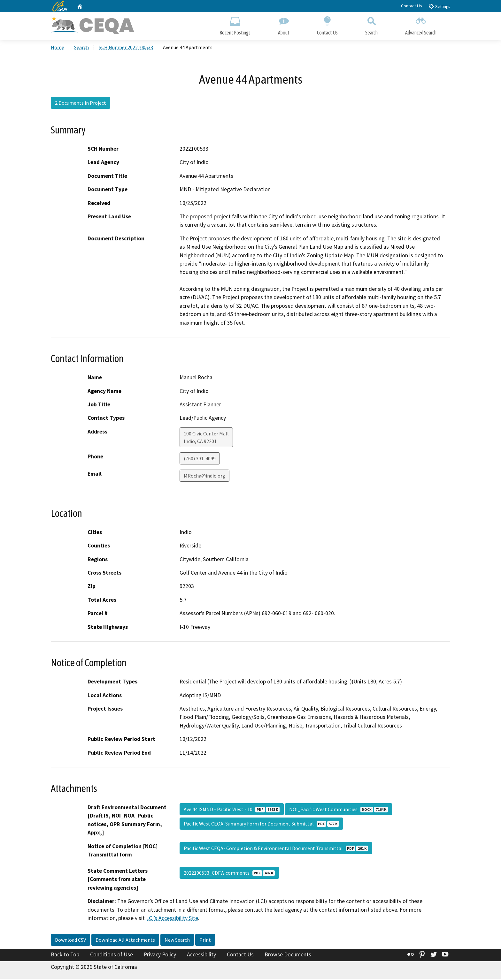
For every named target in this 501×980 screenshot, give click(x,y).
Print (205, 941)
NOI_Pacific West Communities (339, 810)
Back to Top (65, 955)
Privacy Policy (160, 955)
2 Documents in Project (81, 104)
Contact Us (412, 6)
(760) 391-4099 (200, 459)
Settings (439, 6)
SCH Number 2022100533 (126, 48)
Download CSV (70, 941)
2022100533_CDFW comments (229, 874)
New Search (177, 941)
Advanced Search (421, 25)
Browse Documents (288, 955)
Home (58, 48)
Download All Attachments (125, 941)
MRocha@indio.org (204, 477)
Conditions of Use (112, 955)
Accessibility (201, 955)
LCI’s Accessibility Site (172, 919)
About (284, 25)
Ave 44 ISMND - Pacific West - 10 (232, 810)
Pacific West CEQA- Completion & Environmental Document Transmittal (276, 849)
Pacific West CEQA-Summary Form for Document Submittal (261, 825)
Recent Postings (235, 25)
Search (371, 25)
